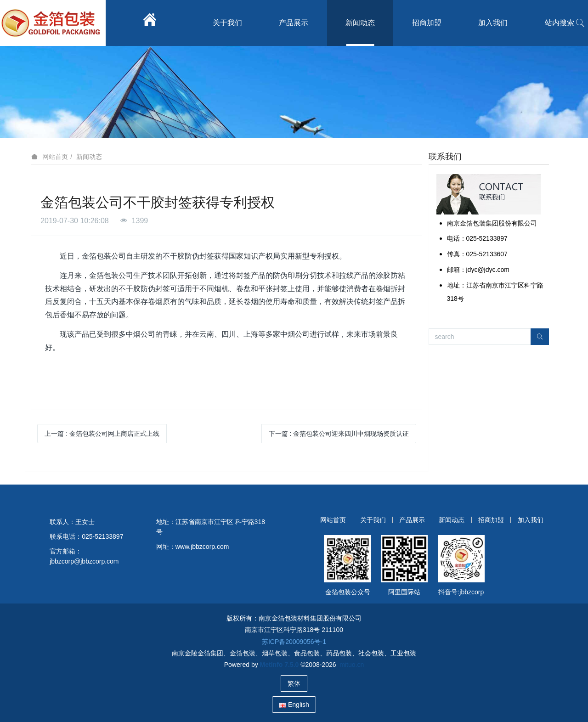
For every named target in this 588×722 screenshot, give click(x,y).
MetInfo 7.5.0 (280, 665)
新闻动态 (89, 157)
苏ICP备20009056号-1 (294, 642)
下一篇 (339, 434)
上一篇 (102, 434)
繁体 (294, 683)
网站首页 (55, 157)
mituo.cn (352, 665)
